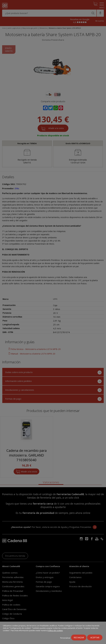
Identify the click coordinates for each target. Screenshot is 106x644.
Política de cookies (55, 631)
